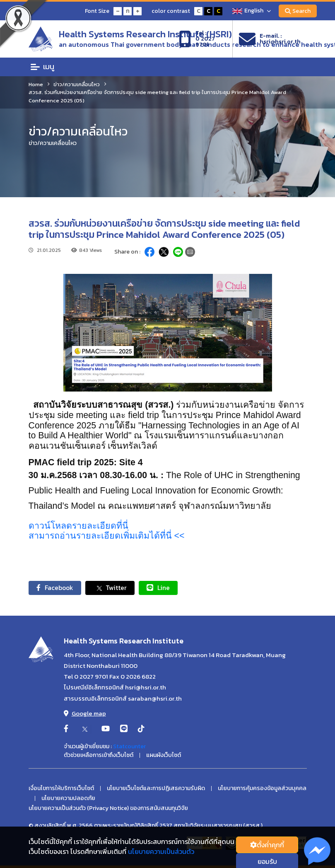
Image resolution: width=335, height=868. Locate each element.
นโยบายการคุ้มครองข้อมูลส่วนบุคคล (262, 789)
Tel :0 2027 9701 (197, 39)
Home (36, 84)
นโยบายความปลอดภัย (68, 799)
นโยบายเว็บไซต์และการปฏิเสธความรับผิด (156, 789)
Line (161, 588)
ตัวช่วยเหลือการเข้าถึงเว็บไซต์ (99, 756)
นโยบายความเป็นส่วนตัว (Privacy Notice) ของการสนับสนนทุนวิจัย (108, 809)
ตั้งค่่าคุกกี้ (267, 845)
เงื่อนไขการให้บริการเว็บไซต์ (61, 789)
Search (298, 11)
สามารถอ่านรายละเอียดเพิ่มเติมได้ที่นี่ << (107, 536)
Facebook (56, 588)
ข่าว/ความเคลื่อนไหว (77, 84)
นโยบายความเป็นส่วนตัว (161, 851)
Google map (85, 714)
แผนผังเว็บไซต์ (164, 756)
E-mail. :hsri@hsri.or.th (270, 39)
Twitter (112, 588)
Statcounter (129, 747)
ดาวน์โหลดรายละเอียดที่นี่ (78, 526)
